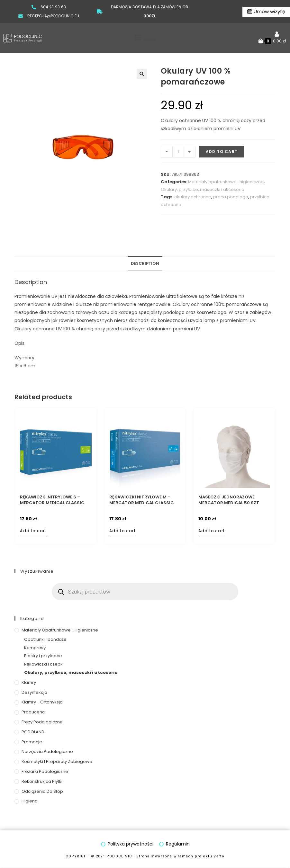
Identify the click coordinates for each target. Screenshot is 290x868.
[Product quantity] (178, 152)
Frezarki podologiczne (45, 771)
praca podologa (231, 197)
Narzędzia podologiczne (47, 752)
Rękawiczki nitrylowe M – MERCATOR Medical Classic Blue (142, 500)
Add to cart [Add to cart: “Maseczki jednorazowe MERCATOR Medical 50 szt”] (212, 531)
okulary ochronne (193, 197)
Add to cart (222, 152)
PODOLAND (33, 732)
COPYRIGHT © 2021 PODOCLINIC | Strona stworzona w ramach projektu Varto (145, 856)
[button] (145, 38)
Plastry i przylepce (43, 656)
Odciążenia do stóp (42, 791)
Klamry (29, 682)
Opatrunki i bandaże (45, 639)
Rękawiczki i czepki (44, 664)
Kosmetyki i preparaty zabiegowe (57, 761)
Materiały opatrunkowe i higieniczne (226, 182)
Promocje (32, 742)
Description (145, 263)
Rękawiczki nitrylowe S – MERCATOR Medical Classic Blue (52, 500)
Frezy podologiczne (42, 722)
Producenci (34, 712)
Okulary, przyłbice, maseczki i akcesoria (203, 189)
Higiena (30, 801)
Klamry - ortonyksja (42, 702)
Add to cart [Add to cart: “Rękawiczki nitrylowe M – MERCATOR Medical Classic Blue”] (122, 531)
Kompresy (35, 648)
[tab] (145, 264)
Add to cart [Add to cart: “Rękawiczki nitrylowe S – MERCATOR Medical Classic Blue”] (33, 531)
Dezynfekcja (34, 692)
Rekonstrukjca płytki (42, 781)
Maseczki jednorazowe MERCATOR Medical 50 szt (229, 500)
